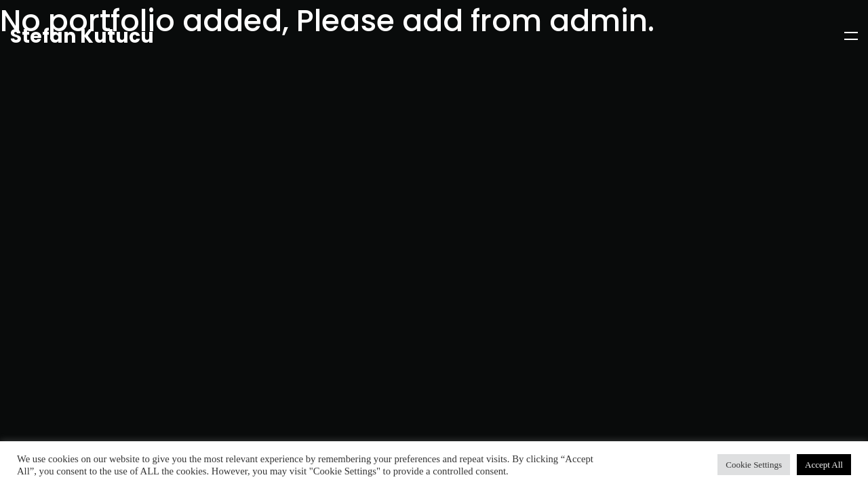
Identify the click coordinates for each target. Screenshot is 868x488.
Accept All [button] (824, 465)
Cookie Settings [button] (754, 465)
